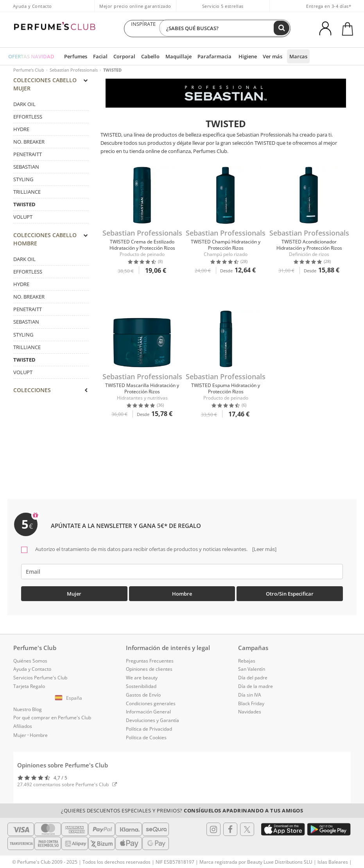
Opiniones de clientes (149, 667)
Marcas (283, 56)
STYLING (23, 182)
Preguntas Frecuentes (150, 658)
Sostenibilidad (141, 683)
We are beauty (142, 675)
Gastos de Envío (143, 692)
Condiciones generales (151, 701)
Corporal (119, 56)
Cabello (144, 56)
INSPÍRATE (143, 29)
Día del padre (253, 675)
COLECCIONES (50, 398)
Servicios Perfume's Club (40, 675)
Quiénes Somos (30, 658)
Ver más (258, 56)
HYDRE (21, 132)
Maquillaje (170, 56)
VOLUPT (23, 220)
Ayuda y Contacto (32, 6)
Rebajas (247, 658)
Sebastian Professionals (74, 70)
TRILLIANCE (27, 194)
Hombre (182, 591)
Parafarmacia (203, 56)
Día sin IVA (250, 692)
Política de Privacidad (149, 726)
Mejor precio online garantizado (135, 6)
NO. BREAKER (29, 144)
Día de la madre (256, 683)
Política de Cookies (146, 735)
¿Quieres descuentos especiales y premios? (182, 808)
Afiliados (23, 724)
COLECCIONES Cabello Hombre (50, 244)
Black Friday (251, 701)
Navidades (250, 709)
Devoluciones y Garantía (152, 718)
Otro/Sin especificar (290, 591)
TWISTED (24, 207)
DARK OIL (24, 107)
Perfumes (73, 56)
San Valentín (252, 667)
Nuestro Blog (28, 707)
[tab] (51, 150)
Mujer (74, 591)
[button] (70, 695)
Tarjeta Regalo (29, 683)
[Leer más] (264, 546)
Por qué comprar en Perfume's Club (52, 715)
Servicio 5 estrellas (223, 6)
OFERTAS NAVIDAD (30, 56)
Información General (148, 709)
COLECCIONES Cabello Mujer (50, 86)
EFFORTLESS (28, 119)
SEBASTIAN (26, 169)
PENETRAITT (28, 157)
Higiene (234, 56)
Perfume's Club (29, 70)
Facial (97, 56)
